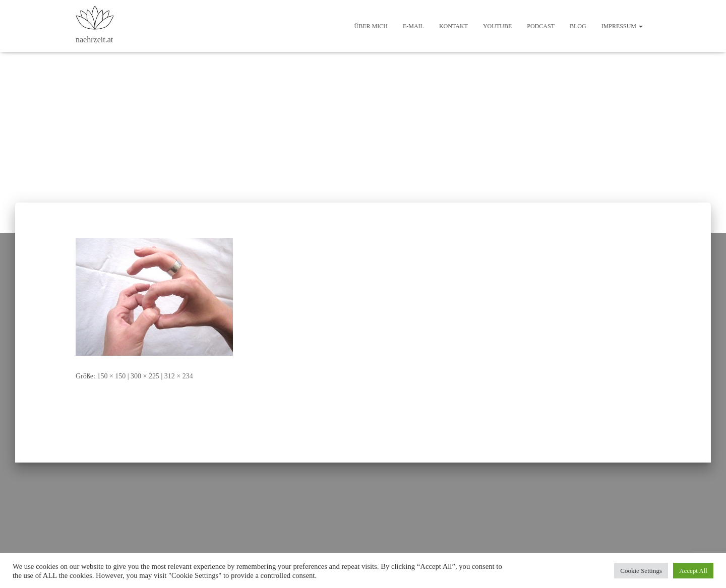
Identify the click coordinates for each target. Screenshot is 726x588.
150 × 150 (111, 376)
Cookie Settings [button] (641, 571)
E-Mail (413, 26)
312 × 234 (179, 376)
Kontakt (453, 26)
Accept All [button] (693, 571)
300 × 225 (145, 376)
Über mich (371, 26)
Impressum (622, 26)
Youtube (497, 26)
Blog (578, 26)
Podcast (541, 26)
